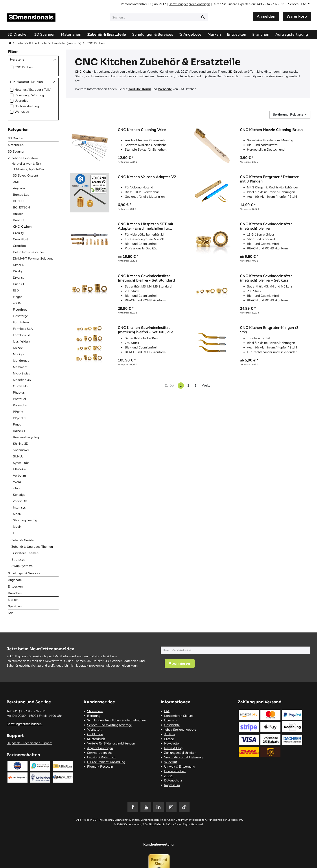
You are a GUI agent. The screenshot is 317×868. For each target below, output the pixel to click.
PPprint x (19, 418)
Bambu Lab (21, 195)
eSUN (17, 303)
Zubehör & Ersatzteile (32, 43)
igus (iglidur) (21, 341)
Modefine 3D (22, 380)
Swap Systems (22, 566)
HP (15, 533)
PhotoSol (19, 399)
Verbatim (19, 475)
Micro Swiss (21, 373)
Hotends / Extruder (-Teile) (33, 90)
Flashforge (20, 316)
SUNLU (18, 456)
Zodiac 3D (20, 501)
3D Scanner (16, 151)
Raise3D (19, 431)
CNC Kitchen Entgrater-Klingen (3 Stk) (269, 330)
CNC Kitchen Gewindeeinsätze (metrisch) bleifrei (266, 226)
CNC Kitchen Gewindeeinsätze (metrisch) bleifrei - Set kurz (266, 278)
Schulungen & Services (24, 573)
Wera (17, 482)
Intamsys (19, 507)
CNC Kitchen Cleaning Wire (142, 130)
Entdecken (15, 586)
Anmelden (266, 16)
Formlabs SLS (23, 335)
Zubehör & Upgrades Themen (32, 547)
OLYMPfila (20, 386)
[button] (290, 115)
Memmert (20, 367)
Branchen (15, 593)
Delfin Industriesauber (29, 252)
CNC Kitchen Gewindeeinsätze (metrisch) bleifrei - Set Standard (146, 278)
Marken (13, 600)
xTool (17, 488)
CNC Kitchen (24, 67)
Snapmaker (21, 450)
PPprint (18, 412)
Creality (18, 233)
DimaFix (19, 265)
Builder (18, 214)
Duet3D (18, 284)
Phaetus (19, 393)
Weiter (207, 385)
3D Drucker (16, 138)
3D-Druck (235, 72)
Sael (11, 613)
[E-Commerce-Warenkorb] (297, 17)
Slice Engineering (25, 520)
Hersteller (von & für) (67, 43)
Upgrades (21, 101)
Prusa (17, 424)
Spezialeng (16, 606)
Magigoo (19, 354)
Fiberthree (20, 310)
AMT (16, 182)
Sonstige (19, 495)
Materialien (16, 145)
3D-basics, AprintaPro (28, 169)
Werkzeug (22, 112)
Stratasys (18, 559)
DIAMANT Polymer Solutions (33, 258)
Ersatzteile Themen (25, 553)
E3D (16, 290)
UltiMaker (20, 469)
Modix (17, 514)
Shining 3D (21, 444)
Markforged (21, 361)
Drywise (19, 278)
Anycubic (19, 188)
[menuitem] (292, 34)
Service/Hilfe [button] (298, 4)
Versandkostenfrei (134, 4)
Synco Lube (21, 463)
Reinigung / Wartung (29, 95)
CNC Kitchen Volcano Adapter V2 (147, 177)
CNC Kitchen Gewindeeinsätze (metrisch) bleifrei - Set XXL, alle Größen (146, 330)
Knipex (18, 348)
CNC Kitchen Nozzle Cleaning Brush (271, 130)
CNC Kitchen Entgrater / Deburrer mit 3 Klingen (269, 179)
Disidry (18, 271)
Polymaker (20, 405)
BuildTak (19, 220)
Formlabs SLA (23, 329)
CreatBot (19, 246)
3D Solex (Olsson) (25, 175)
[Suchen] (203, 17)
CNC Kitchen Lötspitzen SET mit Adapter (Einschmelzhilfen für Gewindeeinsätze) (146, 226)
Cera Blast (20, 239)
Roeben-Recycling (26, 437)
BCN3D (18, 201)
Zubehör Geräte (23, 540)
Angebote (15, 580)
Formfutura (21, 322)
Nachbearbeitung (27, 106)
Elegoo (18, 297)
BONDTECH (21, 207)
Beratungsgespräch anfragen (189, 4)
